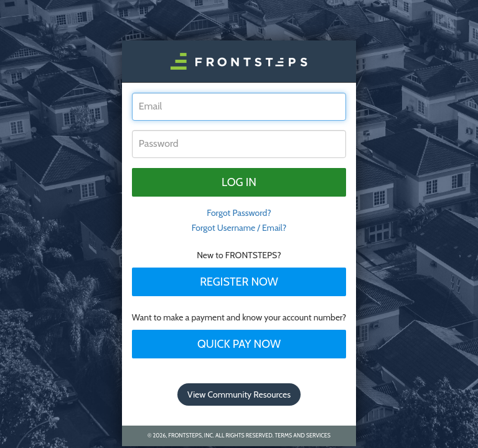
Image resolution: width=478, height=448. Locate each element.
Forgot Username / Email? (239, 228)
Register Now (239, 282)
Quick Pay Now (239, 344)
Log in (239, 182)
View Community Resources (239, 394)
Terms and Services (303, 435)
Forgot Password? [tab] (239, 213)
